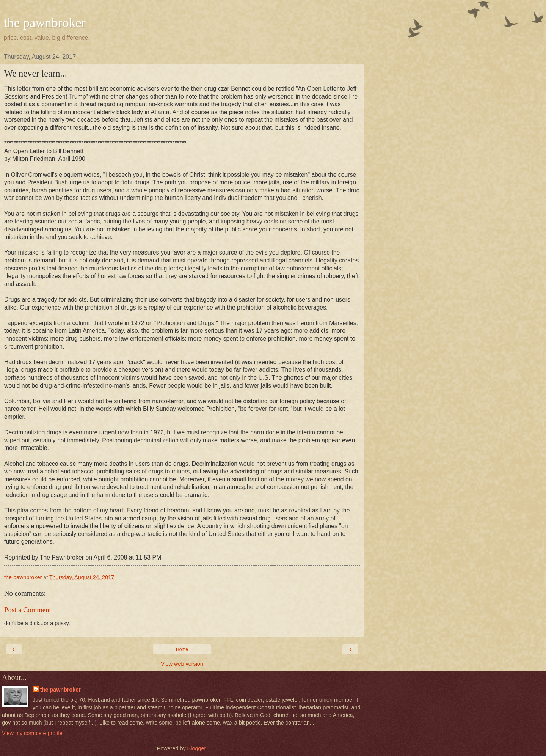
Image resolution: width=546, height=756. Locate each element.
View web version (182, 664)
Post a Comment (28, 610)
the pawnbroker (45, 22)
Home (182, 649)
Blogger (197, 748)
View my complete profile (32, 733)
